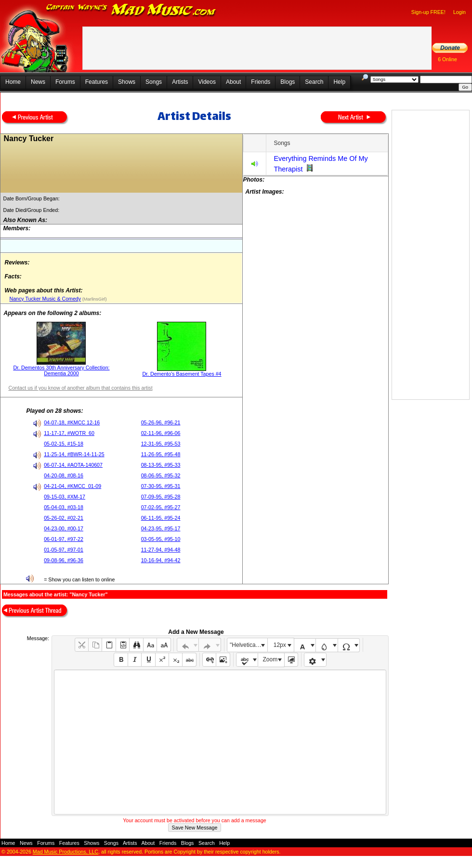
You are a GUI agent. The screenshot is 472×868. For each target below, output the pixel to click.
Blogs (288, 82)
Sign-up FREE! (428, 12)
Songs (154, 82)
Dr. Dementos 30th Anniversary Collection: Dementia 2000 (61, 370)
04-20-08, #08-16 (64, 475)
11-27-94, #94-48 (161, 550)
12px (280, 645)
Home (13, 82)
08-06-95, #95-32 (161, 475)
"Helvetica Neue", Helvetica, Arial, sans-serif (249, 645)
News (38, 82)
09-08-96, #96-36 (64, 560)
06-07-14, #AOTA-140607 (73, 465)
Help (339, 82)
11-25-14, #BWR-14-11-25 (74, 454)
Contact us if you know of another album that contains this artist (80, 388)
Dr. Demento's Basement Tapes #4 (182, 374)
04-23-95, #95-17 (161, 528)
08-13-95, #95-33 (161, 465)
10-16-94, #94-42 (161, 560)
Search (314, 82)
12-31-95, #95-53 (161, 444)
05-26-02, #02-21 (64, 518)
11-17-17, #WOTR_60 (69, 433)
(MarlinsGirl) (94, 299)
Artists (180, 82)
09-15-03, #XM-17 (65, 497)
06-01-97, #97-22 (64, 539)
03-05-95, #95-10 (161, 539)
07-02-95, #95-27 (161, 507)
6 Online (447, 59)
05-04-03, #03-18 (64, 507)
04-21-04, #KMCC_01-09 (72, 486)
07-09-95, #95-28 (161, 497)
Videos (207, 82)
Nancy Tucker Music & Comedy (45, 299)
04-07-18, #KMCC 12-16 (72, 422)
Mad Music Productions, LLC (66, 852)
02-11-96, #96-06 (161, 433)
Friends (261, 82)
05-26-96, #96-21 (161, 422)
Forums (65, 82)
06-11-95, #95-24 (161, 518)
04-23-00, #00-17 (64, 528)
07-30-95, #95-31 (161, 486)
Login (459, 12)
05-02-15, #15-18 (64, 444)
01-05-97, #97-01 (64, 550)
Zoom (270, 659)
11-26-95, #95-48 (161, 454)
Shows (127, 82)
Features (97, 82)
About (233, 82)
